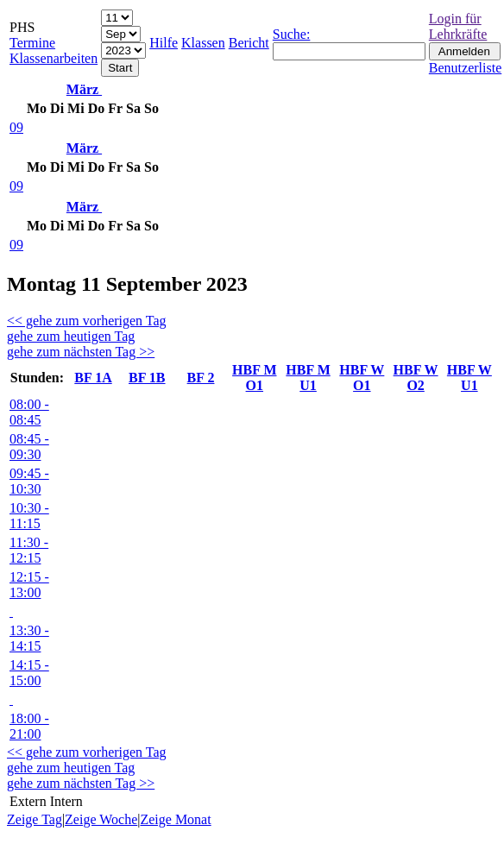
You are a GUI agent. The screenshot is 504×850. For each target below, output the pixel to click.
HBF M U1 (308, 378)
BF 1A (93, 378)
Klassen (203, 43)
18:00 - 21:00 (29, 726)
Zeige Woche (101, 819)
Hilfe (164, 43)
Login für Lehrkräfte (458, 26)
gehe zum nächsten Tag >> (81, 352)
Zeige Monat (175, 819)
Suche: (292, 34)
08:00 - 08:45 (29, 412)
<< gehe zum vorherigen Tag (87, 321)
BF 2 (201, 378)
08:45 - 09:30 (29, 447)
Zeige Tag (35, 819)
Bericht (249, 43)
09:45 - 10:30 (29, 481)
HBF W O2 (416, 378)
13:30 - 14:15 (29, 638)
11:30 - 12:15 (29, 550)
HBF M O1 (254, 378)
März (84, 89)
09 (16, 127)
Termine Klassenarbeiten (54, 50)
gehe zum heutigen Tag (71, 336)
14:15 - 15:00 (29, 673)
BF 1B (147, 378)
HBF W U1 (469, 378)
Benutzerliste (465, 68)
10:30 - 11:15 (29, 516)
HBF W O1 (362, 378)
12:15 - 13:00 (29, 585)
